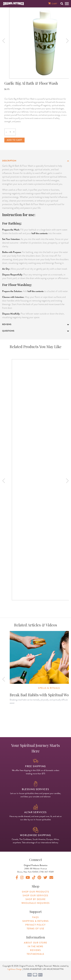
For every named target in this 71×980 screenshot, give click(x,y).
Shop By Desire (35, 899)
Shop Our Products (35, 892)
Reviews (35, 950)
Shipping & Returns (36, 921)
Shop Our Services (35, 896)
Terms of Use (35, 929)
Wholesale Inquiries (35, 903)
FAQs (35, 917)
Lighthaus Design (15, 969)
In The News (35, 946)
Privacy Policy (35, 925)
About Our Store (35, 943)
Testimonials (35, 954)
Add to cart (14, 140)
